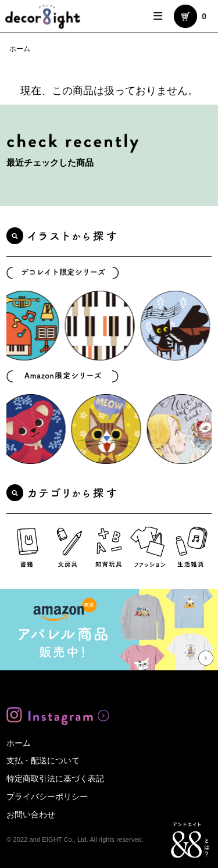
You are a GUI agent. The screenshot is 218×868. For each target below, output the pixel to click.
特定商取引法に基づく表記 (55, 778)
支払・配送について (43, 760)
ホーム (20, 49)
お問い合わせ (31, 815)
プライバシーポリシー (47, 796)
